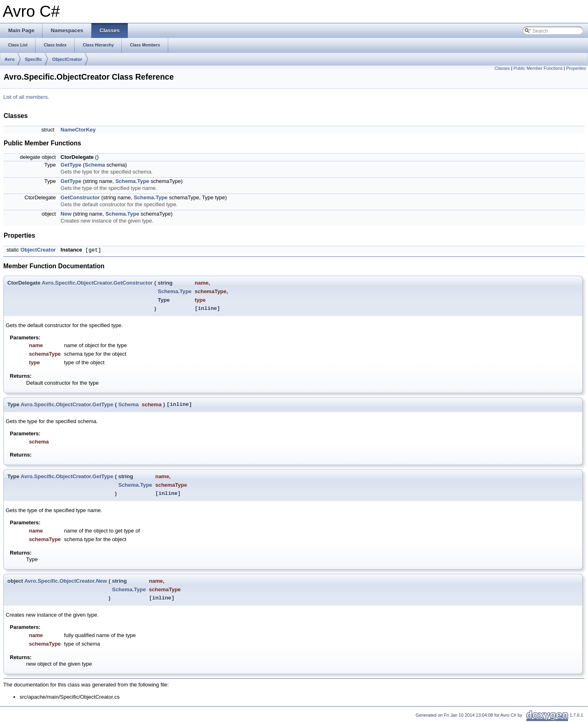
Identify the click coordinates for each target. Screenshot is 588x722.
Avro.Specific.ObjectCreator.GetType (67, 404)
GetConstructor (80, 197)
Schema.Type (132, 181)
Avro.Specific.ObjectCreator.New (66, 581)
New (66, 214)
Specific (33, 59)
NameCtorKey (78, 130)
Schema (95, 165)
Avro (10, 59)
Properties (576, 68)
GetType (71, 165)
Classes (502, 68)
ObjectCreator (67, 59)
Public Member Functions (538, 68)
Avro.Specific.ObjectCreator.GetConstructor (97, 283)
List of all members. (26, 97)
